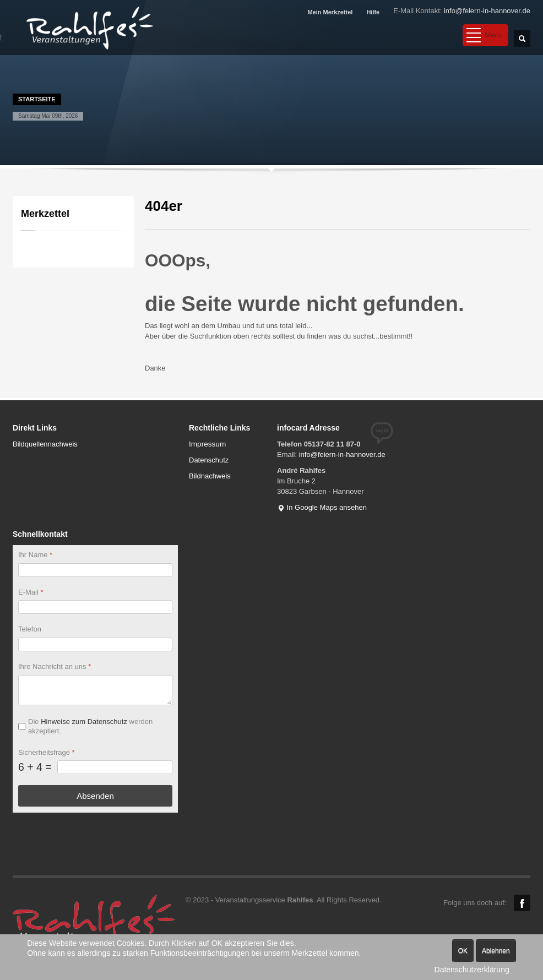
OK (463, 951)
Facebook (522, 903)
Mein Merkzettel (330, 12)
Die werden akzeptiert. (90, 726)
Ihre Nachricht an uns (55, 667)
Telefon (30, 630)
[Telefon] (95, 645)
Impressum (207, 444)
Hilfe (373, 12)
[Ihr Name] (95, 570)
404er (164, 206)
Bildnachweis (210, 476)
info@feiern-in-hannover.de (487, 11)
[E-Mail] (95, 608)
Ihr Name (35, 555)
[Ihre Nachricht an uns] (95, 690)
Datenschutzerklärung (472, 970)
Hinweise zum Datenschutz (84, 722)
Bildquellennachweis (45, 444)
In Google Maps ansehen (322, 507)
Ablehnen (496, 951)
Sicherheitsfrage (47, 752)
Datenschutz (209, 460)
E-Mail (31, 592)
